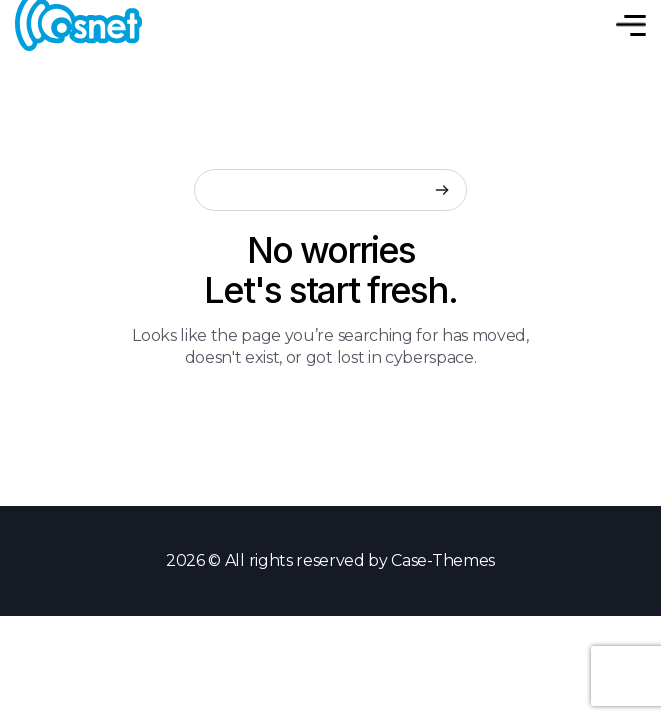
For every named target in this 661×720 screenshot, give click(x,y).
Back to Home (330, 412)
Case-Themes (442, 560)
